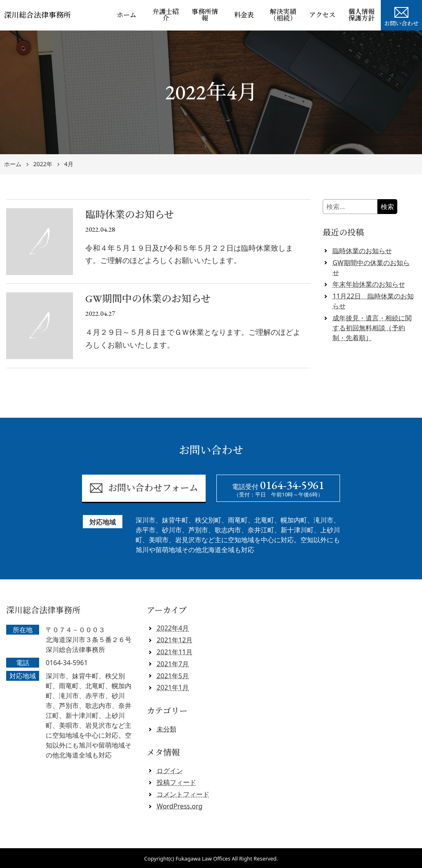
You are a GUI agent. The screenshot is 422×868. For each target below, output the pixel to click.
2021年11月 (175, 652)
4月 (69, 164)
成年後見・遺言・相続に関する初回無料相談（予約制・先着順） (372, 328)
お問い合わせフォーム (144, 488)
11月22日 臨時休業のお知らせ (373, 301)
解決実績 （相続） (286, 15)
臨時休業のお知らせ (362, 251)
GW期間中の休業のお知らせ (371, 268)
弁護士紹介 (166, 15)
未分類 (166, 729)
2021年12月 (175, 640)
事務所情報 (205, 15)
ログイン (170, 771)
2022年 (43, 164)
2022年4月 (173, 628)
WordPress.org (179, 806)
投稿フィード (176, 782)
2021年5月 (173, 676)
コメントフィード (183, 794)
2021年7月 (173, 664)
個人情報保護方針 (361, 15)
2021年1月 (173, 687)
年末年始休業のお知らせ (369, 284)
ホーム (127, 15)
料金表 (244, 15)
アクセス (322, 15)
